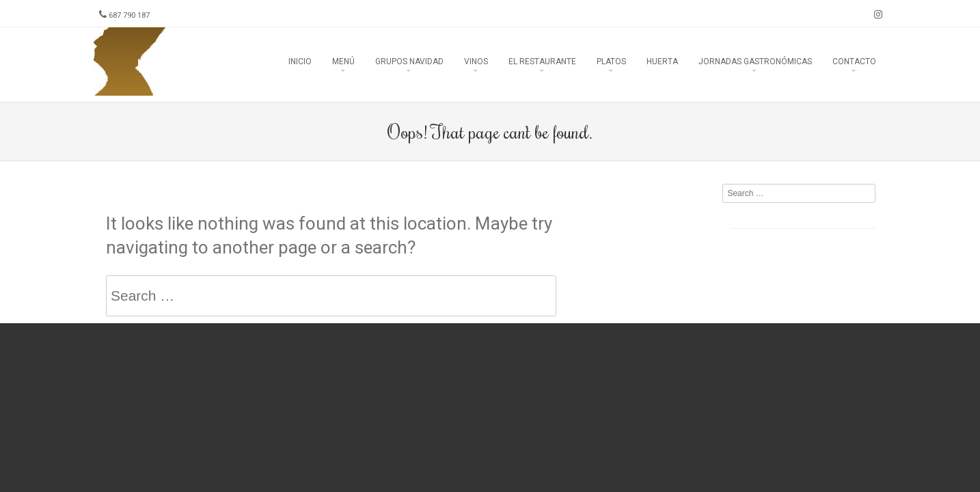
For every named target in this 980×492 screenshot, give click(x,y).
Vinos (476, 61)
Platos (611, 61)
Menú (343, 61)
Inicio (300, 61)
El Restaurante (542, 61)
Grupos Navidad (409, 61)
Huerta (662, 61)
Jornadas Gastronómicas (755, 61)
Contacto (854, 61)
